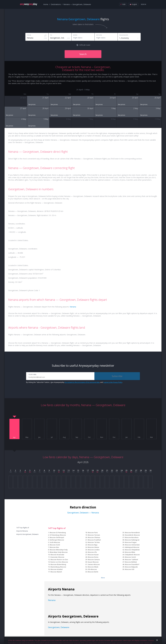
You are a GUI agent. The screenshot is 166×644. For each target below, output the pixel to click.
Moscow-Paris (93, 533)
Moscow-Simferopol (57, 537)
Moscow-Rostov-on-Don (59, 560)
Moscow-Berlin (93, 572)
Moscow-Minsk (93, 567)
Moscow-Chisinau (94, 537)
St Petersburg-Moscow (58, 535)
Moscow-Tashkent (131, 560)
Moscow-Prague (131, 542)
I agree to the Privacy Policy (113, 382)
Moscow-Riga (93, 545)
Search (83, 54)
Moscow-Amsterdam (132, 545)
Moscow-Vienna (93, 547)
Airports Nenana (22, 531)
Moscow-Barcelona (132, 537)
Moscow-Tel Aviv (94, 542)
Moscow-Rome (93, 557)
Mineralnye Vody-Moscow (59, 552)
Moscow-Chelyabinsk (132, 550)
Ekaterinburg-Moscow (58, 567)
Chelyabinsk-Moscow (132, 555)
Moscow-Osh (130, 569)
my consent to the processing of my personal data (82, 382)
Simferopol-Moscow (57, 540)
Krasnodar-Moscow (57, 557)
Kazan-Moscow (93, 562)
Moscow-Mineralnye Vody (59, 550)
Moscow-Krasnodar (57, 555)
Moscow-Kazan (93, 555)
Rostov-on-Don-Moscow (59, 562)
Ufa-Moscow (92, 569)
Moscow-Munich (56, 572)
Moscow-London (94, 550)
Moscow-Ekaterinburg (58, 564)
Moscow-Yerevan (94, 535)
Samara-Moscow (94, 564)
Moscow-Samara (94, 560)
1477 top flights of (23, 528)
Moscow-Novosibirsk (132, 533)
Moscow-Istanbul (57, 569)
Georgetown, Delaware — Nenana (83, 513)
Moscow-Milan (130, 552)
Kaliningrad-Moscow (132, 547)
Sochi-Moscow (55, 542)
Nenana (73, 307)
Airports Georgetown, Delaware (27, 534)
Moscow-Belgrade (131, 567)
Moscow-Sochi (55, 545)
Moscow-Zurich (130, 557)
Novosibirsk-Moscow (132, 535)
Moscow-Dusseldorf (132, 564)
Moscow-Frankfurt (94, 540)
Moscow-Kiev (54, 547)
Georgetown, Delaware (59, 627)
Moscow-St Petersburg (58, 533)
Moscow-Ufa (92, 552)
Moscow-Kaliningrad (132, 540)
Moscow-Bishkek (131, 562)
